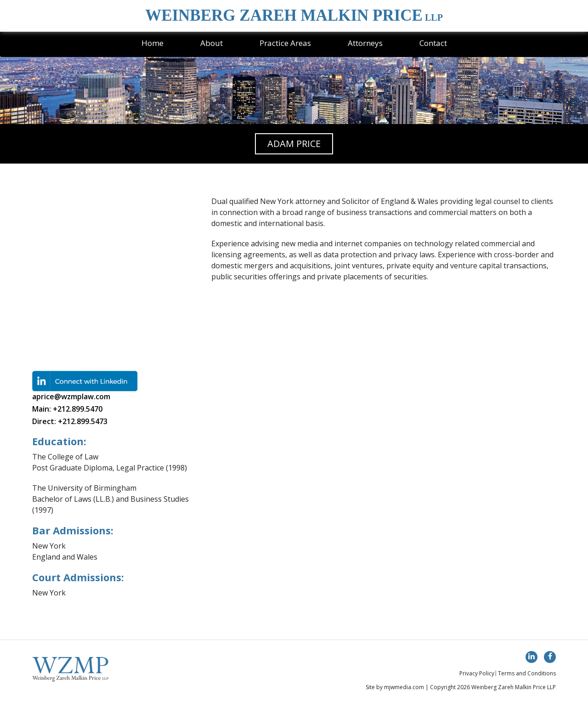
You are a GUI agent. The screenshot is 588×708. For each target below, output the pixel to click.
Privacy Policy (477, 673)
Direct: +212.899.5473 (70, 421)
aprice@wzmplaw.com (71, 396)
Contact (433, 43)
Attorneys (365, 43)
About (212, 43)
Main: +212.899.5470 (67, 409)
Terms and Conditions (527, 673)
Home (153, 43)
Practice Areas (285, 43)
